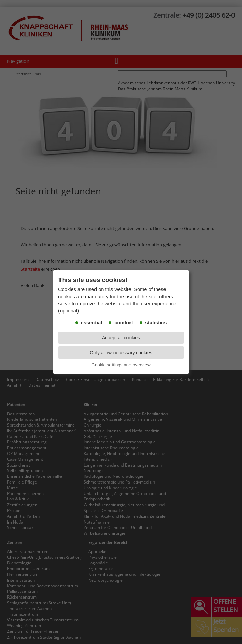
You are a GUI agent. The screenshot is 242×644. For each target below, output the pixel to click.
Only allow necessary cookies (121, 353)
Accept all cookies (121, 338)
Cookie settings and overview (121, 365)
